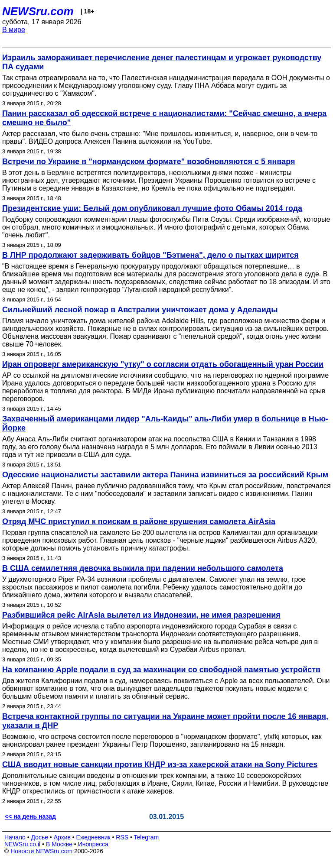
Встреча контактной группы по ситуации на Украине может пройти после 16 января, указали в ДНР (165, 721)
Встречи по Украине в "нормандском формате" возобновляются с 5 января (149, 162)
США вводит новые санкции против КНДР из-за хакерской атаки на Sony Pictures (160, 764)
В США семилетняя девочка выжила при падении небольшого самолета (143, 568)
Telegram (147, 837)
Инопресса (93, 844)
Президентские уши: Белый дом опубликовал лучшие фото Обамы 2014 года (152, 208)
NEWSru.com (38, 11)
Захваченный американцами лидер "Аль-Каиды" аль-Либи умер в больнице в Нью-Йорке (165, 423)
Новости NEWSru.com (41, 851)
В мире (14, 30)
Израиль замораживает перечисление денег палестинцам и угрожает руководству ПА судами (162, 62)
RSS (122, 837)
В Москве (59, 844)
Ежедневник (93, 837)
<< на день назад (30, 816)
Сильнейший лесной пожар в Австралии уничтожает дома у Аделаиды (140, 310)
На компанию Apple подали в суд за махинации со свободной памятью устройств (161, 670)
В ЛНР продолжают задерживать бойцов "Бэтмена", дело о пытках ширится (150, 255)
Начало (15, 837)
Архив (62, 837)
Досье (39, 837)
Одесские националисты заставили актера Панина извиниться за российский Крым (165, 475)
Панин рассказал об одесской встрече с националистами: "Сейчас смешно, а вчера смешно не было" (164, 118)
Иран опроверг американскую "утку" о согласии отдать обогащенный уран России (163, 364)
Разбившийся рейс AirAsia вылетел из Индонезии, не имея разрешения (141, 615)
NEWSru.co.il (22, 844)
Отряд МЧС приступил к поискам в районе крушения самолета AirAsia (139, 521)
